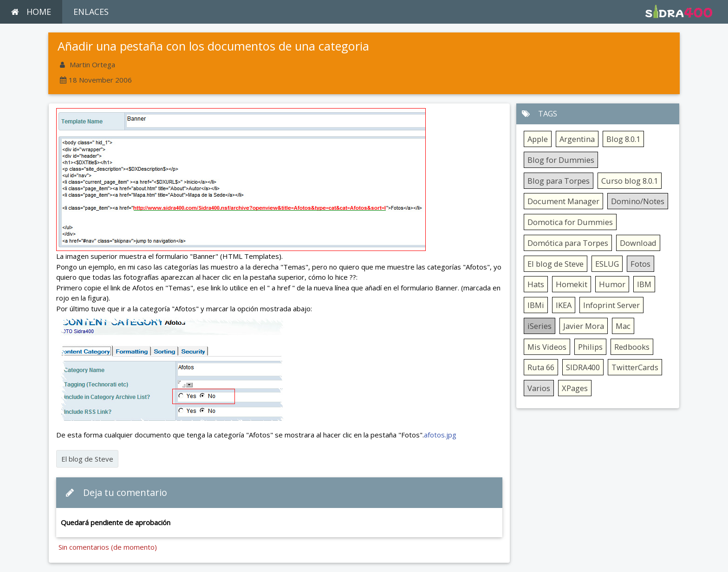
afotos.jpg (440, 435)
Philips (590, 347)
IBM (644, 284)
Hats (536, 284)
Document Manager (563, 201)
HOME (31, 12)
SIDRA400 (583, 367)
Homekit (572, 284)
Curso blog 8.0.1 (630, 181)
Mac (623, 326)
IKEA (564, 305)
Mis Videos (547, 347)
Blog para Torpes (559, 181)
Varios (539, 388)
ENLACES (91, 12)
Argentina (577, 139)
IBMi (536, 305)
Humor (612, 284)
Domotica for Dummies (570, 222)
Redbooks (632, 347)
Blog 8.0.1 (623, 139)
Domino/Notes (638, 201)
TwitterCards (635, 367)
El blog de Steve (87, 459)
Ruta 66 (541, 367)
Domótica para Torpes (568, 243)
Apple (538, 139)
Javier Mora (584, 326)
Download (638, 243)
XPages (575, 388)
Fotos (640, 264)
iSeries (539, 326)
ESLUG (607, 264)
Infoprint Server (611, 305)
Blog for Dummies (561, 160)
